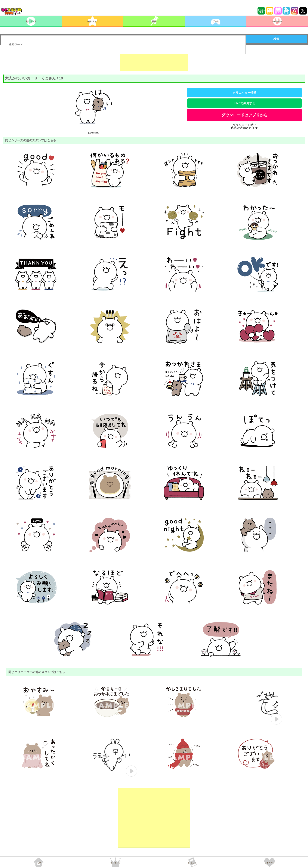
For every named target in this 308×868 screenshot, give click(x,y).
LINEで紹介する (244, 103)
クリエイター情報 (244, 93)
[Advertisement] (154, 61)
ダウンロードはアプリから (244, 115)
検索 (276, 39)
